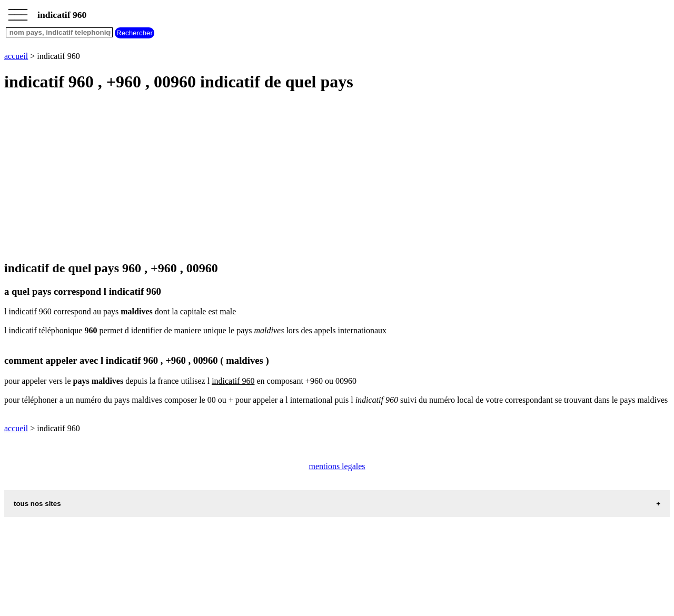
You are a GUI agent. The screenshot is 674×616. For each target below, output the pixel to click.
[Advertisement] (320, 177)
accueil (16, 56)
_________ (18, 12)
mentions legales (337, 466)
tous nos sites (37, 504)
